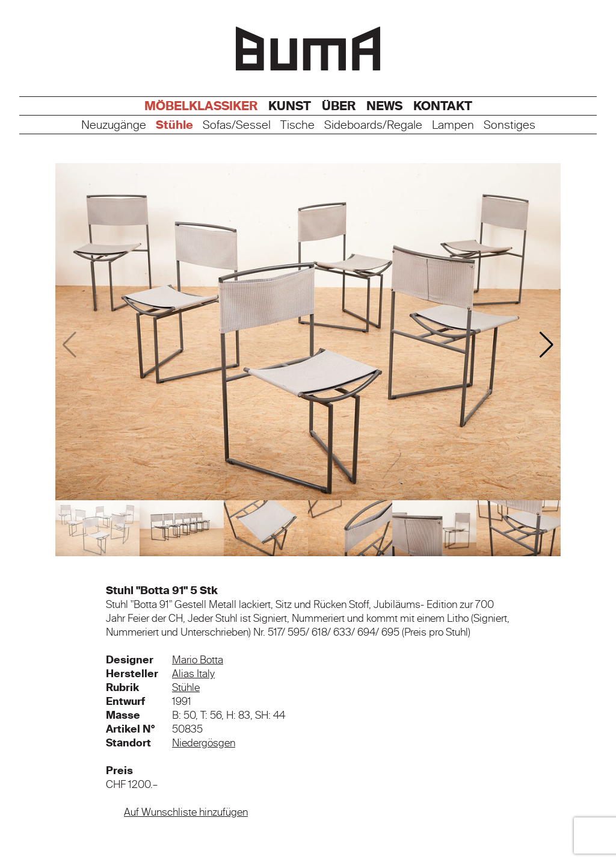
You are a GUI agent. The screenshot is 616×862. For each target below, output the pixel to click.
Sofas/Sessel (237, 126)
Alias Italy (193, 674)
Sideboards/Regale (373, 126)
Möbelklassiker (201, 106)
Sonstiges (510, 126)
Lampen (453, 126)
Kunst (290, 106)
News (384, 106)
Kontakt (443, 106)
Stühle (174, 126)
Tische (297, 126)
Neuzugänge (114, 126)
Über (339, 106)
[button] (547, 345)
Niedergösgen (204, 743)
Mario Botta (198, 660)
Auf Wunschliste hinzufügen (186, 812)
